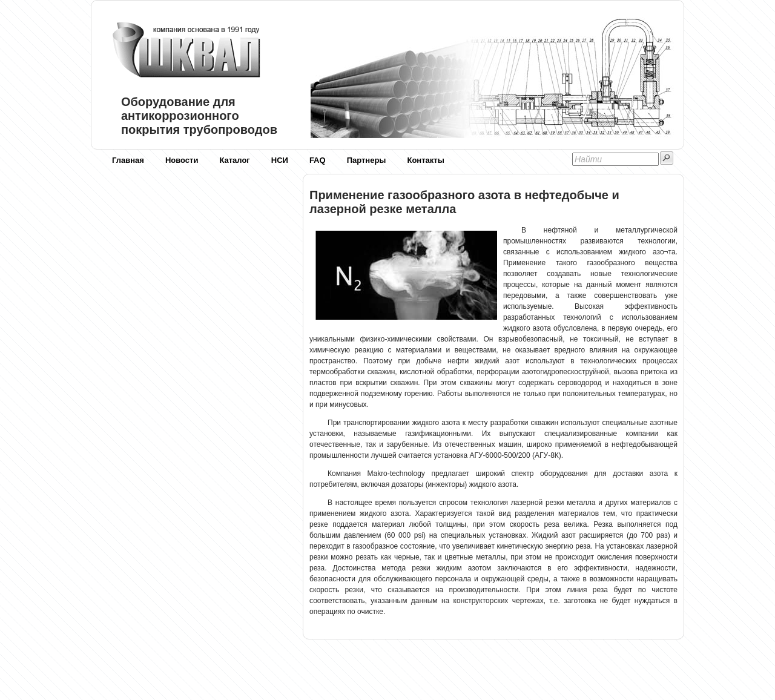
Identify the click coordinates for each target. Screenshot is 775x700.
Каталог (234, 160)
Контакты (425, 160)
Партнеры (367, 160)
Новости (182, 160)
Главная (128, 160)
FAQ (318, 160)
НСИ (280, 160)
